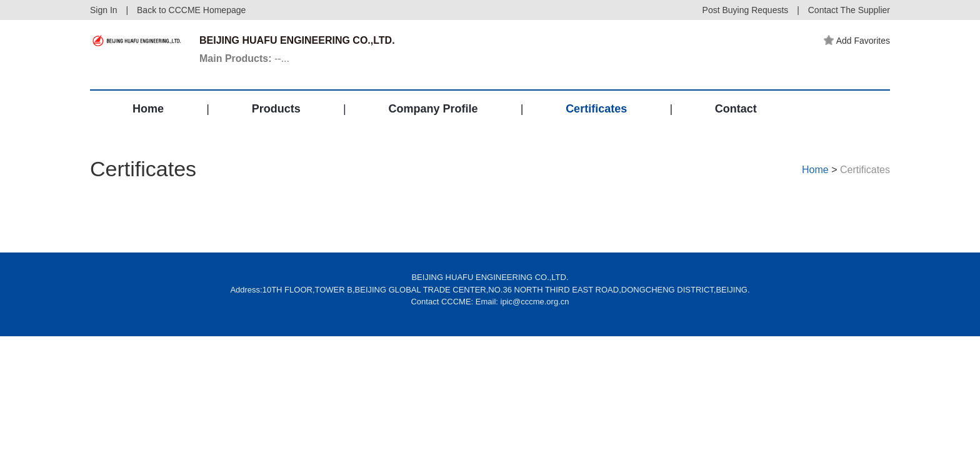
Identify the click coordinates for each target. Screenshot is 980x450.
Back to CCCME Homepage (191, 10)
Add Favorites (857, 41)
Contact (736, 109)
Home (148, 109)
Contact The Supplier (849, 10)
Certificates (596, 109)
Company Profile (433, 109)
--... (244, 58)
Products (276, 109)
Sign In (104, 10)
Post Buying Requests (746, 10)
